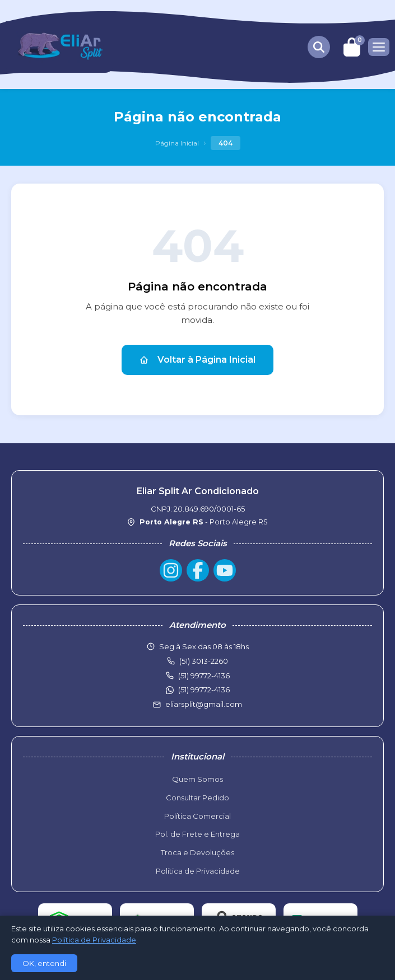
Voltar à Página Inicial (197, 360)
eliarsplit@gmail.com (204, 704)
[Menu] (379, 47)
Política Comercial (197, 816)
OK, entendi (44, 963)
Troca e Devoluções (197, 852)
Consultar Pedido (197, 798)
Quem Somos (197, 779)
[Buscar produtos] (319, 47)
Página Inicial (177, 143)
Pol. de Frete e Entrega (197, 834)
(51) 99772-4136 (204, 690)
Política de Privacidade (198, 871)
